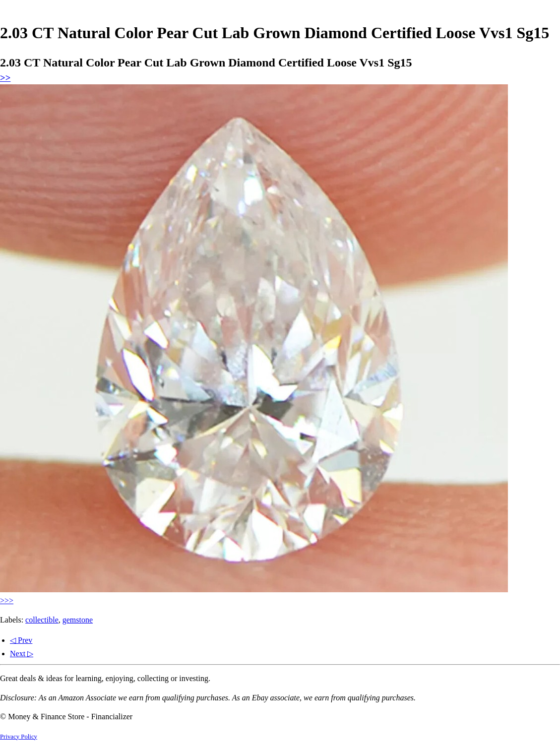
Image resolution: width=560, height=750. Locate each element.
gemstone (78, 620)
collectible (42, 620)
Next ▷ (22, 654)
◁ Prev (21, 640)
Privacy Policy (19, 737)
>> (5, 78)
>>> (7, 600)
